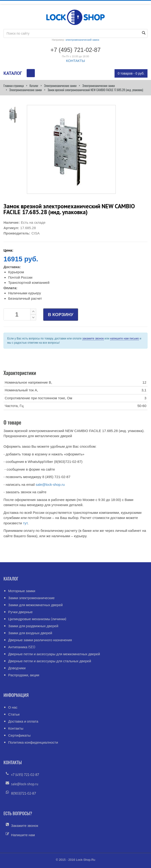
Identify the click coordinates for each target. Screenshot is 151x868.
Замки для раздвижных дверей (33, 626)
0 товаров (131, 73)
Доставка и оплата (23, 721)
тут (25, 523)
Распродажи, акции (24, 675)
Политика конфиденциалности (33, 742)
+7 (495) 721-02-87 (25, 775)
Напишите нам (23, 835)
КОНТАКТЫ (76, 61)
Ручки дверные (20, 612)
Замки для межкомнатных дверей (35, 605)
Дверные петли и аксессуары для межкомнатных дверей (54, 654)
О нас (13, 707)
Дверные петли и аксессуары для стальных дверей (50, 661)
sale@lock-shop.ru (50, 484)
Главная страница (14, 86)
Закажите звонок (25, 826)
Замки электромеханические (31, 598)
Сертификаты (19, 735)
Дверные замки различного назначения (40, 640)
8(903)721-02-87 (23, 793)
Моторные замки (22, 591)
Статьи (14, 714)
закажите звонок (93, 339)
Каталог (34, 86)
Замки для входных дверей (30, 633)
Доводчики (17, 668)
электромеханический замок (82, 40)
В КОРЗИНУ (61, 315)
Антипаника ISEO (22, 647)
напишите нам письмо (124, 339)
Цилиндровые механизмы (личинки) (37, 619)
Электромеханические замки (60, 86)
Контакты (16, 728)
